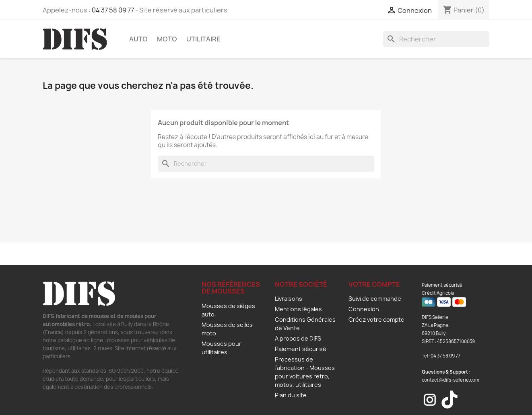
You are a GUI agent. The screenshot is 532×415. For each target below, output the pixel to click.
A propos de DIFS (298, 338)
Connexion (364, 309)
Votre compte (374, 284)
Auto (138, 39)
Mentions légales (298, 309)
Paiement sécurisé (301, 349)
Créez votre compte (376, 319)
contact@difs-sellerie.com (451, 380)
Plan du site (291, 395)
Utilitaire (203, 39)
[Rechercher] (436, 39)
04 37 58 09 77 (113, 10)
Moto (167, 39)
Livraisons (289, 299)
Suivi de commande (375, 299)
